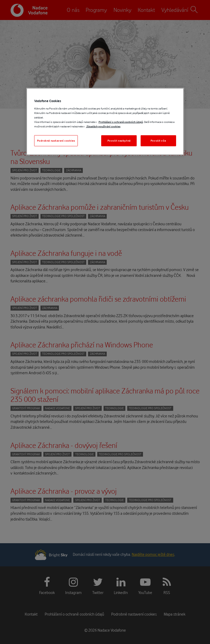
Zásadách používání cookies (103, 126)
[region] (105, 122)
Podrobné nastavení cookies (56, 141)
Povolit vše (158, 141)
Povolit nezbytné (119, 141)
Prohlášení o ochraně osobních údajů (121, 122)
